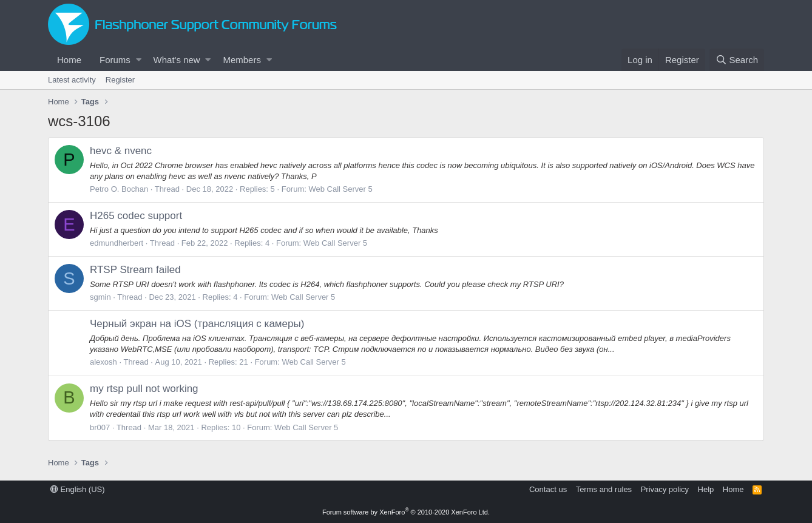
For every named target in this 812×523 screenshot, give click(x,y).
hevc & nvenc (121, 151)
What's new (177, 60)
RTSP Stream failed (135, 270)
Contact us (548, 489)
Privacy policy (665, 489)
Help (706, 489)
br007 (100, 427)
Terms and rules (604, 489)
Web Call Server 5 (340, 189)
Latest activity (72, 80)
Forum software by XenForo (406, 512)
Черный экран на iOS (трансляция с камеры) (197, 324)
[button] (139, 60)
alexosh (103, 362)
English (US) (78, 489)
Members (242, 60)
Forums (115, 60)
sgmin (100, 297)
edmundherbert (117, 243)
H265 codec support (136, 216)
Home (69, 60)
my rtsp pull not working (144, 389)
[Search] (737, 60)
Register (120, 80)
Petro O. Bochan (119, 189)
